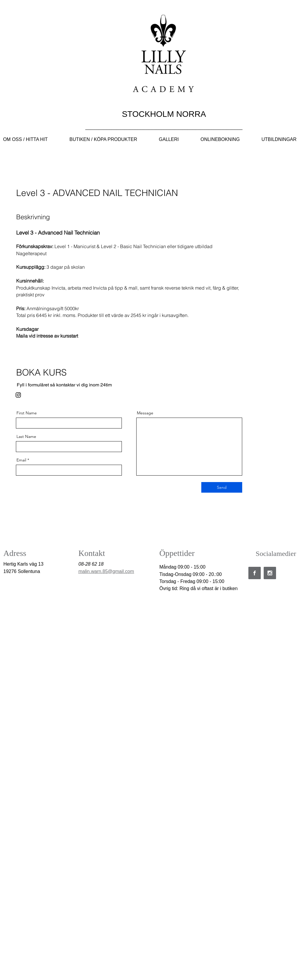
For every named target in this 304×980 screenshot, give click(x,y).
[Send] (222, 487)
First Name (27, 413)
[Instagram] (18, 395)
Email (21, 460)
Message (145, 413)
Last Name (26, 436)
